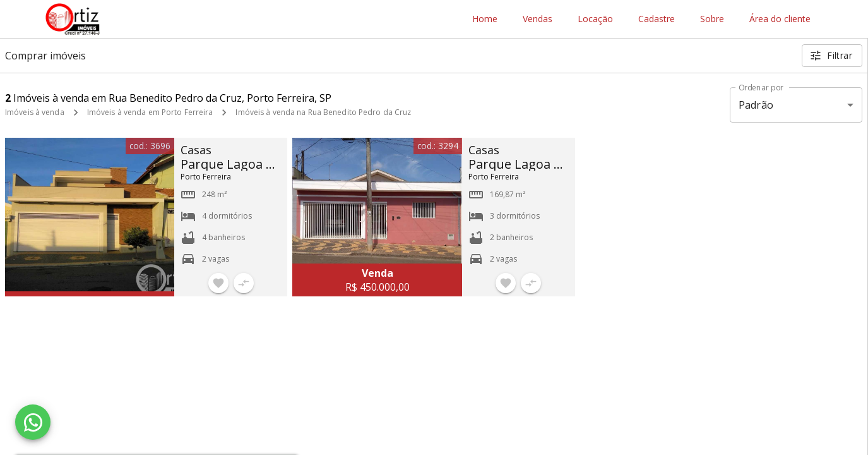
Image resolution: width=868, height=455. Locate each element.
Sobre (712, 19)
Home (485, 19)
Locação (595, 19)
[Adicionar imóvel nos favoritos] (218, 283)
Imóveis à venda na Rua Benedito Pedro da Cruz (323, 112)
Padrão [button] (756, 105)
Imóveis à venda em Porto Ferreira (150, 112)
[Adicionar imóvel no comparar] (244, 283)
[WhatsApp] (33, 422)
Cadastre (657, 19)
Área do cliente (780, 19)
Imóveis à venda (35, 112)
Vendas (538, 19)
